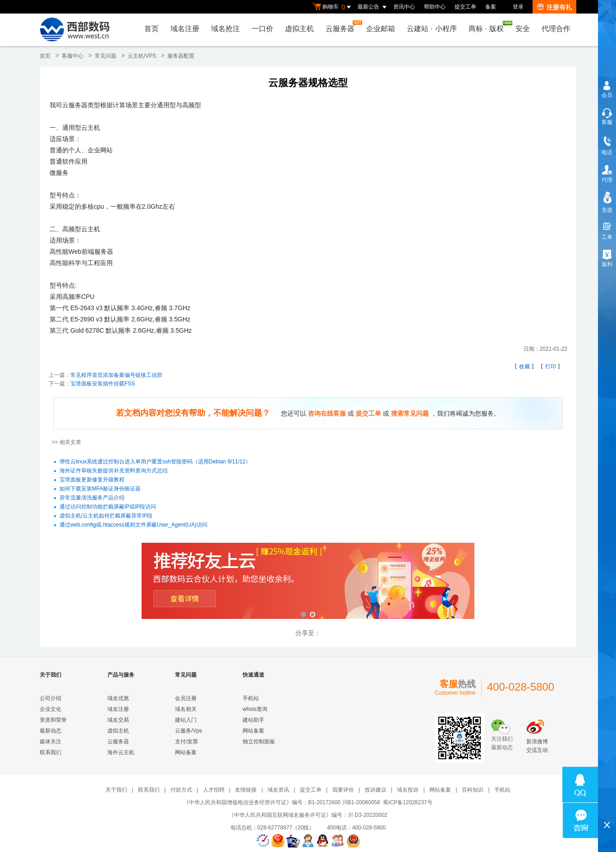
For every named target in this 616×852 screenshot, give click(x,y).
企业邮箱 (381, 29)
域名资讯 (278, 790)
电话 (607, 152)
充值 (607, 210)
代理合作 (556, 29)
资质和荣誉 (53, 720)
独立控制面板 (259, 742)
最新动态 (51, 731)
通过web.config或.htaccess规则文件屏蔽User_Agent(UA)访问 (133, 525)
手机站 (251, 698)
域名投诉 (408, 790)
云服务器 (342, 26)
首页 (152, 29)
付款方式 (181, 790)
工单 (607, 237)
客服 (607, 122)
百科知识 (473, 790)
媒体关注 (51, 742)
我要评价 (343, 790)
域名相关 (186, 709)
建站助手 (253, 720)
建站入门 (186, 720)
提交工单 (465, 7)
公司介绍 (51, 698)
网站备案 (186, 752)
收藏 (524, 366)
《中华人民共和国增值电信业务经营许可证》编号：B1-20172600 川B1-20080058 (282, 802)
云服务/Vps (188, 731)
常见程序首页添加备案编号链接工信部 (116, 375)
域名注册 (185, 29)
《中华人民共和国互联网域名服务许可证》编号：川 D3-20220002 (308, 815)
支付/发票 (186, 742)
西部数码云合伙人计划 (308, 582)
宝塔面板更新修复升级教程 (92, 480)
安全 (523, 29)
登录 (518, 7)
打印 (551, 366)
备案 (491, 7)
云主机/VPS (142, 56)
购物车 (333, 7)
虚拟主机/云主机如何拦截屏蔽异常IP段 (106, 516)
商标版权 (488, 27)
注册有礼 (554, 7)
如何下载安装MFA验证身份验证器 (100, 489)
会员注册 (186, 698)
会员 (607, 95)
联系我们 (51, 752)
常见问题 (106, 56)
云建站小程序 (432, 29)
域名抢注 (225, 29)
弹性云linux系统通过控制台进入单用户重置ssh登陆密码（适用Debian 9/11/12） (155, 462)
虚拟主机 (299, 29)
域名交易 (118, 720)
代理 (607, 180)
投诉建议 (376, 790)
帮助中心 (435, 7)
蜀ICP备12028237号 (407, 802)
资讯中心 (404, 7)
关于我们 (116, 790)
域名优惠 (118, 698)
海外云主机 (121, 752)
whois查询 (255, 709)
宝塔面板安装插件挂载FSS (103, 384)
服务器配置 (181, 56)
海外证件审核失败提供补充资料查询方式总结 (114, 471)
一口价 (262, 29)
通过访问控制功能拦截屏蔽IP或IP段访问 (108, 507)
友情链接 (246, 790)
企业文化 (51, 709)
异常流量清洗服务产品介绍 (92, 498)
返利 (607, 264)
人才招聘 (214, 790)
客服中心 (73, 56)
